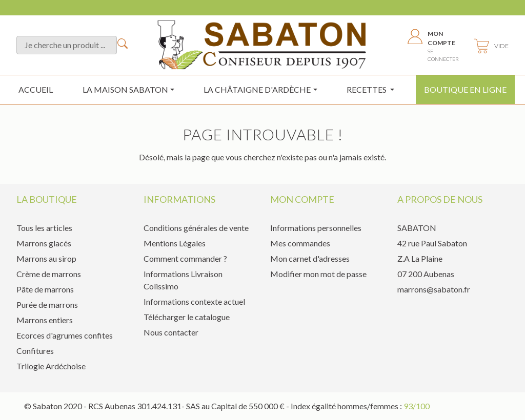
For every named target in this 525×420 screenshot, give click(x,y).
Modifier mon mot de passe (318, 274)
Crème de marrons (49, 274)
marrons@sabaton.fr (434, 289)
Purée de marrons (47, 304)
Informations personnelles (316, 228)
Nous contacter (171, 332)
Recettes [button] (367, 89)
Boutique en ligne (465, 89)
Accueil (36, 89)
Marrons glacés (44, 243)
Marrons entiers (45, 320)
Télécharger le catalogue (187, 317)
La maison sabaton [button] (125, 89)
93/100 (417, 406)
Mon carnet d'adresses (310, 258)
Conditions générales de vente (196, 228)
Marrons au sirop (46, 258)
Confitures (35, 351)
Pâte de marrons (45, 289)
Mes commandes (300, 243)
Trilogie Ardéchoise (51, 366)
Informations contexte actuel (194, 301)
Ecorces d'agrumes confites (65, 335)
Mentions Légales (175, 243)
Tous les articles (44, 228)
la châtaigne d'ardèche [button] (257, 89)
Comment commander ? (185, 258)
